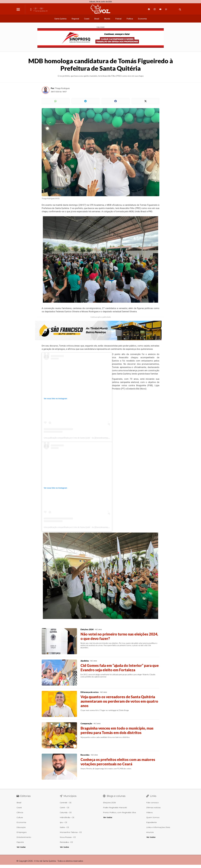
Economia (142, 19)
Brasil (97, 19)
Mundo (107, 19)
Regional (75, 19)
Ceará (87, 19)
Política (130, 19)
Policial (118, 19)
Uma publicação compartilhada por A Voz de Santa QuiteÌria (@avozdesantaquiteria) (79, 438)
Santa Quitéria (60, 19)
